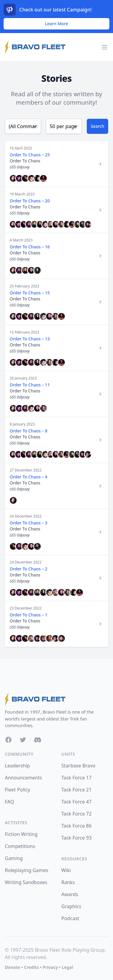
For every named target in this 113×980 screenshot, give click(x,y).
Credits (31, 967)
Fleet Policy (17, 790)
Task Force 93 (77, 838)
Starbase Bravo (78, 766)
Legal (67, 967)
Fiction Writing (21, 834)
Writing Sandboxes (26, 882)
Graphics (71, 906)
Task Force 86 (77, 826)
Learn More (56, 24)
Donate (13, 967)
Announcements (23, 778)
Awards (70, 894)
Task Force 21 (77, 790)
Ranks (68, 882)
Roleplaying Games (27, 870)
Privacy (50, 967)
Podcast (70, 918)
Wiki (66, 870)
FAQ (9, 802)
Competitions (20, 846)
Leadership (17, 766)
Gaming (14, 858)
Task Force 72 (77, 814)
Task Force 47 (77, 802)
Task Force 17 (77, 778)
